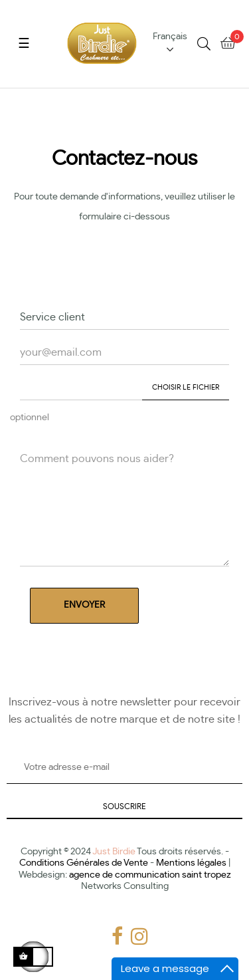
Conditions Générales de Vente (84, 863)
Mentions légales (191, 863)
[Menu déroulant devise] (175, 44)
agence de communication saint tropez (150, 875)
